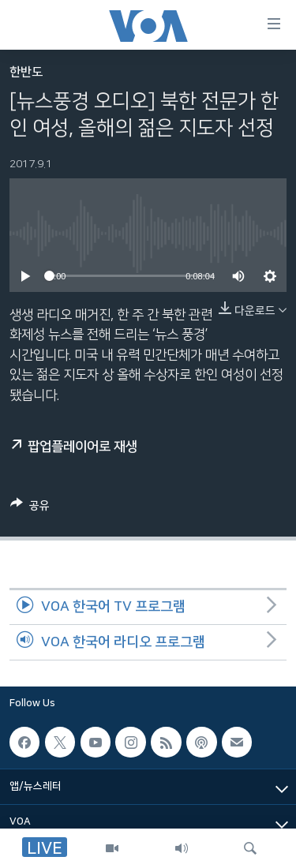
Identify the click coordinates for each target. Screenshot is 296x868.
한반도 (26, 72)
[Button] (30, 508)
